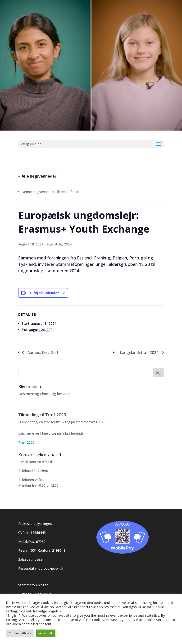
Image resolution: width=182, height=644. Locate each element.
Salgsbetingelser (31, 559)
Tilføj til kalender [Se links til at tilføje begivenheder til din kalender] (44, 293)
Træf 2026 (26, 442)
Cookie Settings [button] (20, 633)
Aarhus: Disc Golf (42, 353)
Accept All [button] (46, 633)
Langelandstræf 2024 (140, 353)
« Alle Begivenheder (37, 176)
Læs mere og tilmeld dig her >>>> (44, 394)
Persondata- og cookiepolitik (41, 568)
